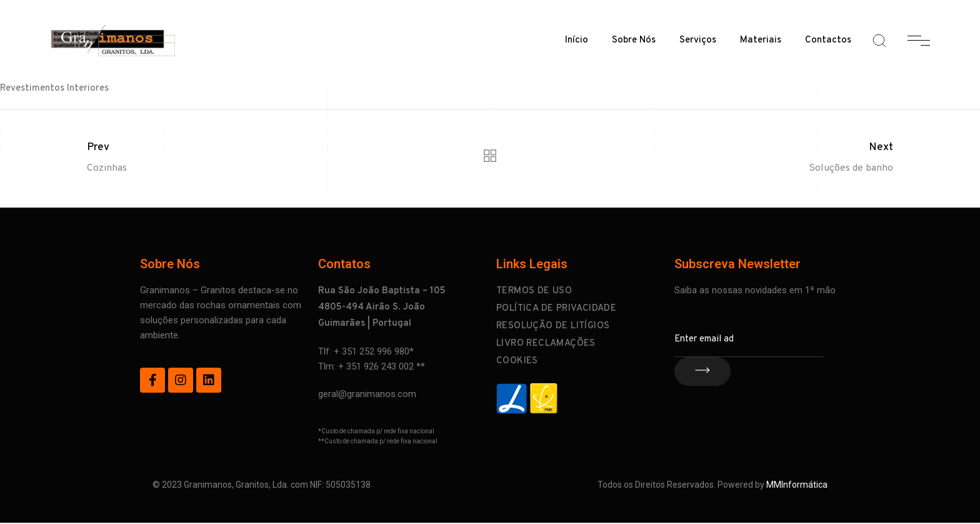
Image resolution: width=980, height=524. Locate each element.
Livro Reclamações (546, 344)
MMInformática (797, 485)
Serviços (698, 40)
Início (577, 40)
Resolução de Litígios (553, 326)
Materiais (761, 40)
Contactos (828, 40)
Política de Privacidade (556, 309)
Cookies (517, 361)
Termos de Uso (534, 291)
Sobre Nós (634, 40)
